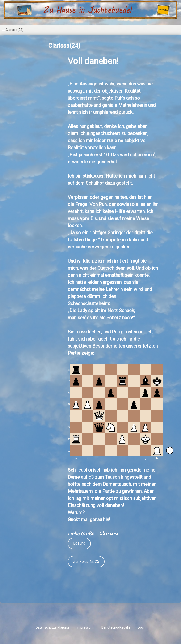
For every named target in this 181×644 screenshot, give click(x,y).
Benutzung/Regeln (116, 627)
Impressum (85, 627)
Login (142, 627)
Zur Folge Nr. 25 (86, 561)
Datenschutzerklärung (52, 627)
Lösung (79, 543)
